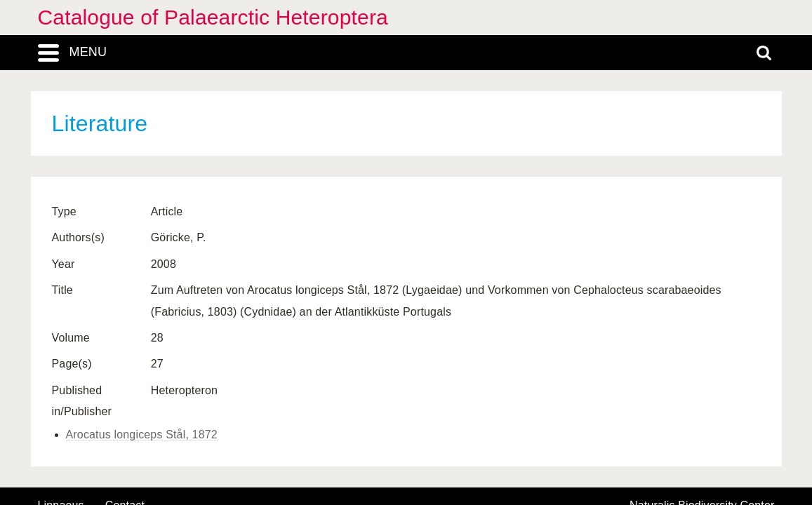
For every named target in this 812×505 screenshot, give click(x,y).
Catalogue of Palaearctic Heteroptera (213, 17)
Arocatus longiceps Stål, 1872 (142, 435)
